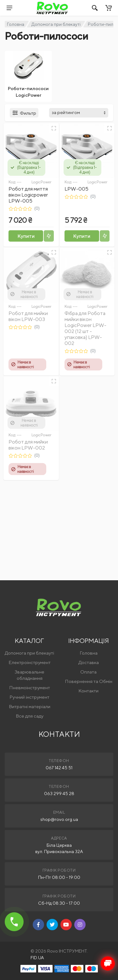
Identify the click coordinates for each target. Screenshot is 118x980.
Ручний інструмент (29, 697)
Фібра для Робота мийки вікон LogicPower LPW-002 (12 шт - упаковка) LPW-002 (85, 328)
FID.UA (37, 958)
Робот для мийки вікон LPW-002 (28, 445)
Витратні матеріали (30, 706)
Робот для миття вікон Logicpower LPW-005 (28, 195)
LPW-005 (76, 189)
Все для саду (30, 716)
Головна (16, 24)
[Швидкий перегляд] (54, 128)
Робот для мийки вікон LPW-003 (28, 316)
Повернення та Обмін (89, 681)
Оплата (88, 672)
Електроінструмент (30, 662)
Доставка (89, 662)
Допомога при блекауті (56, 24)
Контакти (88, 691)
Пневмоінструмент (30, 688)
